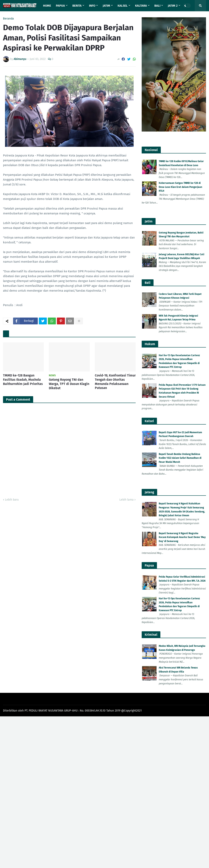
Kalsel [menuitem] (123, 6)
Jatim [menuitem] (106, 6)
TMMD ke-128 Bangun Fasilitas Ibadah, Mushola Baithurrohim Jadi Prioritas (23, 380)
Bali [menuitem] (157, 6)
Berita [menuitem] (77, 6)
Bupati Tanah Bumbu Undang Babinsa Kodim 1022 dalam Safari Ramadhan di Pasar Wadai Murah (180, 458)
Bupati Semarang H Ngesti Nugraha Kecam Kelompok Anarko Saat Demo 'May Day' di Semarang (182, 537)
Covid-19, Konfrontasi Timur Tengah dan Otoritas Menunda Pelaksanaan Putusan (115, 382)
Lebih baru (12, 500)
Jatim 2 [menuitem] (173, 6)
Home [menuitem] (47, 6)
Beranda (8, 19)
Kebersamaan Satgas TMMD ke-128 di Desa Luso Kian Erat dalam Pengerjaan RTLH (180, 187)
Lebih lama (127, 500)
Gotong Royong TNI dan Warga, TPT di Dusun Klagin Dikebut (69, 384)
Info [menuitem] (92, 6)
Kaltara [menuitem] (141, 6)
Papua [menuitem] (60, 6)
